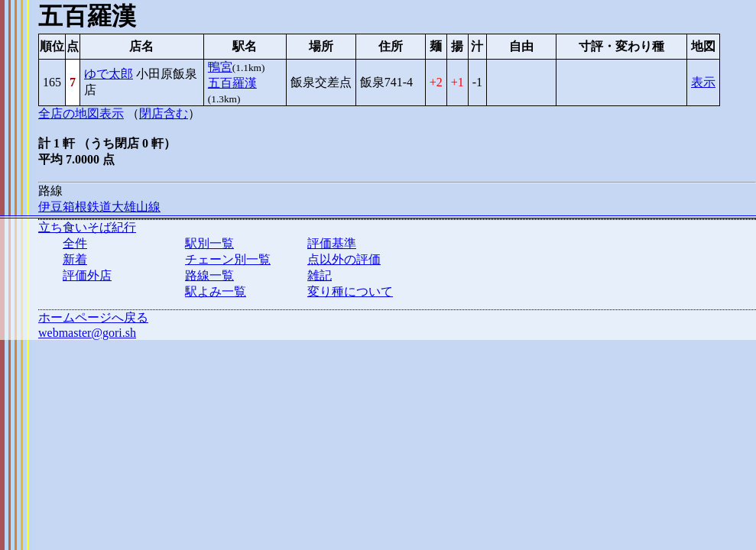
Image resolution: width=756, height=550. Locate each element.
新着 (75, 259)
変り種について (350, 291)
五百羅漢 (232, 83)
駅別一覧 (209, 243)
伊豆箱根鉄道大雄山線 (99, 207)
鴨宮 (220, 67)
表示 (703, 82)
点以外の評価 (344, 259)
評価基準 (332, 243)
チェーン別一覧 (228, 259)
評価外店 (87, 275)
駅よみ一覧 (216, 291)
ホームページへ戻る (93, 317)
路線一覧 (209, 275)
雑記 (320, 275)
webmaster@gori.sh (87, 333)
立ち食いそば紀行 (87, 227)
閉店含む (164, 113)
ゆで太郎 (109, 74)
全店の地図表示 (81, 113)
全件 (75, 243)
